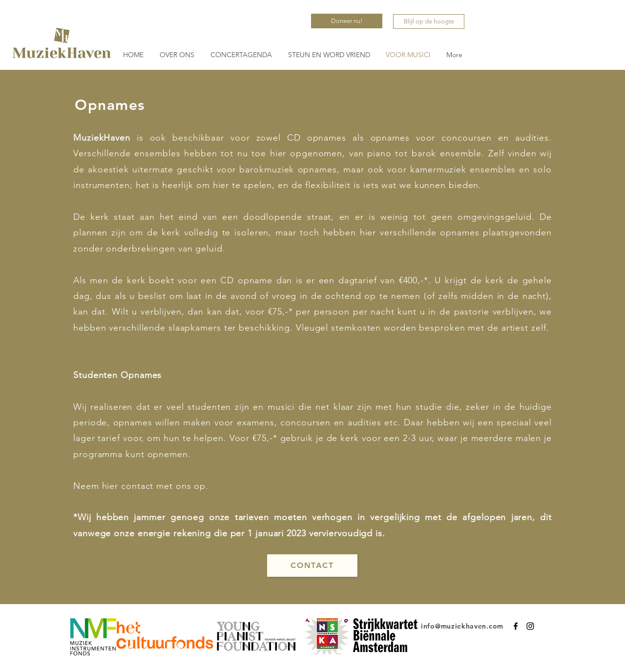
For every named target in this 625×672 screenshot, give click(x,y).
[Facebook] (516, 626)
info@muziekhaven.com (462, 626)
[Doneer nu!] (347, 21)
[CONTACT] (312, 566)
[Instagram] (530, 626)
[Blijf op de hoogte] (429, 21)
